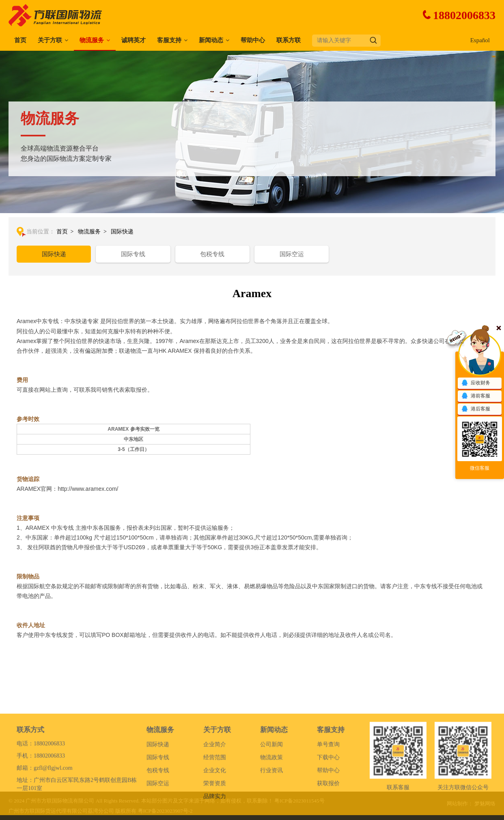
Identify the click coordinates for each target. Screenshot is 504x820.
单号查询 (328, 774)
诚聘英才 (134, 40)
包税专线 (212, 254)
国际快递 (122, 232)
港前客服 (476, 396)
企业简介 (215, 774)
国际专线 (133, 254)
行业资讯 (271, 799)
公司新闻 (271, 774)
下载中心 (328, 787)
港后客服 (476, 409)
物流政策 (271, 787)
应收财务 (476, 383)
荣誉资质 (215, 812)
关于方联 (50, 40)
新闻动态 (211, 40)
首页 (20, 40)
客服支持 (169, 40)
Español (480, 40)
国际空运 (292, 254)
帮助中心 (253, 40)
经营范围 (215, 787)
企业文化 (215, 799)
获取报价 (328, 812)
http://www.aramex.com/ (88, 489)
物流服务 (92, 40)
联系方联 (289, 40)
